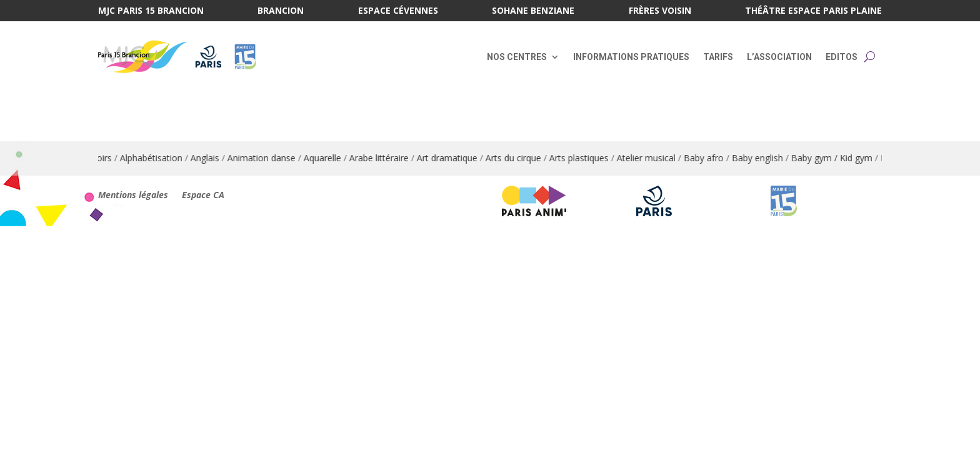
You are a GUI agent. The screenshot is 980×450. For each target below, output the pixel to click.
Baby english (760, 158)
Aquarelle (325, 158)
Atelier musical (649, 158)
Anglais (207, 158)
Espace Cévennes (398, 11)
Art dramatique (450, 158)
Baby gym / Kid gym (834, 158)
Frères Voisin (660, 11)
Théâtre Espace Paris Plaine (813, 11)
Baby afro (706, 158)
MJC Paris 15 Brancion (151, 11)
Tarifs (718, 57)
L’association (779, 57)
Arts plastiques (582, 158)
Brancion (281, 11)
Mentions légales (133, 196)
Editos (842, 57)
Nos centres (517, 57)
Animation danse (264, 158)
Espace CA (203, 196)
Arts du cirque (516, 158)
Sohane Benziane (533, 11)
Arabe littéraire (382, 158)
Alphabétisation (154, 158)
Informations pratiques (631, 57)
